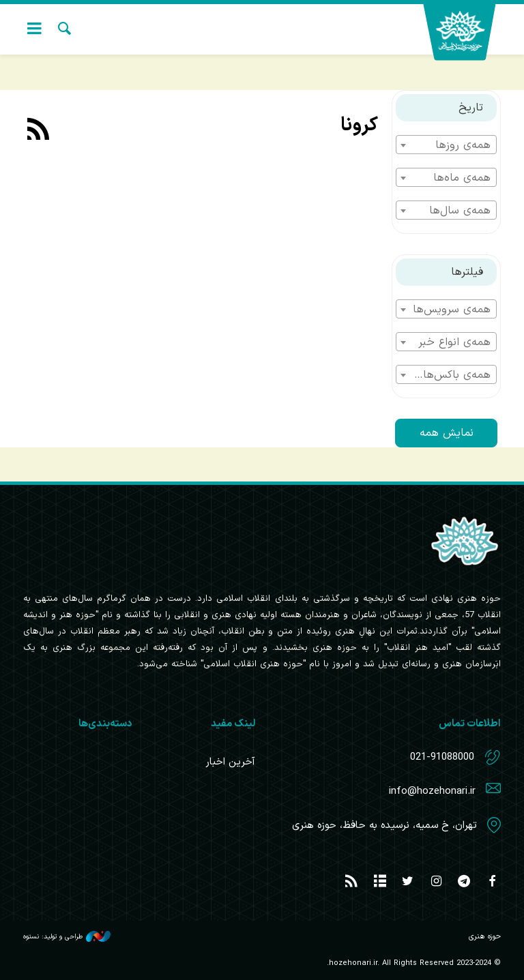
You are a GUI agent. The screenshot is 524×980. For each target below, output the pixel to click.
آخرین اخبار (230, 762)
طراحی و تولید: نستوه (67, 936)
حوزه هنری (467, 32)
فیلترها (467, 272)
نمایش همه (447, 433)
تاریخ (471, 108)
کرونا (359, 125)
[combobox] (446, 145)
